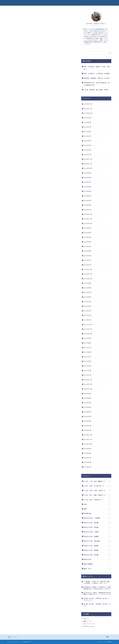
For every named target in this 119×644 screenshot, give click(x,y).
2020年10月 (88, 389)
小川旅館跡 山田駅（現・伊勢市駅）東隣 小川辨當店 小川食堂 (97, 582)
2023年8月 (88, 233)
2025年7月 (88, 127)
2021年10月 (88, 334)
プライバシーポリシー (15, 642)
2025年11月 (88, 109)
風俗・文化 (97, 569)
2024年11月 (88, 164)
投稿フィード (87, 621)
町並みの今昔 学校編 (97, 527)
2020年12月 (88, 380)
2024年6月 (88, 187)
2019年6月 (88, 462)
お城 (97, 504)
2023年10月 (88, 224)
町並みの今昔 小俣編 (97, 532)
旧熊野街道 (97, 513)
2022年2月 (88, 315)
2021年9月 (88, 338)
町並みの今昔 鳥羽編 (97, 555)
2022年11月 (88, 274)
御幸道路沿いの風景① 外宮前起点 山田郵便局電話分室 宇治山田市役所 (97, 588)
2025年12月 (88, 104)
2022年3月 (88, 311)
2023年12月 (88, 214)
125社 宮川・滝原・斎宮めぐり (97, 495)
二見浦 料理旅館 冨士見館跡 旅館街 (97, 90)
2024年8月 (88, 178)
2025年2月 (88, 150)
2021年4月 (88, 361)
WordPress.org (88, 626)
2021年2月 (88, 371)
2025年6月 (88, 132)
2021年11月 (88, 329)
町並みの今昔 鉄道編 (97, 550)
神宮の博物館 (97, 564)
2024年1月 (88, 210)
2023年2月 (88, 260)
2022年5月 (88, 302)
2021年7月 (88, 348)
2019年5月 (88, 467)
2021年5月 (88, 357)
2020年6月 (88, 407)
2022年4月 (88, 306)
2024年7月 (88, 182)
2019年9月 (88, 449)
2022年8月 (88, 288)
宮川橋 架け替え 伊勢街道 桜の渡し (96, 598)
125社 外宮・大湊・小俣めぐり (97, 491)
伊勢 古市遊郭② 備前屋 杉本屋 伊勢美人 (97, 68)
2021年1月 (88, 375)
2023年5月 (88, 247)
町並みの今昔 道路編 (97, 546)
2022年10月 (88, 279)
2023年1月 (88, 265)
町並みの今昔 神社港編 (97, 541)
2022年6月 (88, 297)
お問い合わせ (26, 642)
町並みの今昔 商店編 (97, 523)
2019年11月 (88, 440)
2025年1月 (88, 155)
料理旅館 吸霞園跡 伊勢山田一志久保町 (97, 78)
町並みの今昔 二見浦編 (97, 518)
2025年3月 (88, 145)
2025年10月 (88, 113)
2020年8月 (88, 398)
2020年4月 (88, 417)
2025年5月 (88, 136)
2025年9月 (88, 118)
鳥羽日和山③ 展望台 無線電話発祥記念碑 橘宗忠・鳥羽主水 (98, 594)
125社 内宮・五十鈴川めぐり (97, 486)
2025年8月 (88, 122)
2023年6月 (88, 242)
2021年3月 (88, 366)
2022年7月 (88, 292)
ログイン (86, 619)
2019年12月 (88, 435)
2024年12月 (88, 159)
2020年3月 (88, 421)
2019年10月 (88, 444)
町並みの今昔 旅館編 (97, 536)
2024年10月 (88, 168)
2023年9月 (88, 228)
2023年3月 (88, 256)
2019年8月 (88, 453)
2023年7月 (88, 237)
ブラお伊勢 (59, 3)
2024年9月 (88, 173)
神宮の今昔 (97, 559)
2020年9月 (88, 394)
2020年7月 (88, 403)
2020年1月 (88, 430)
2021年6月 (88, 352)
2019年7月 (88, 458)
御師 (97, 509)
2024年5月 (88, 191)
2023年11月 (88, 219)
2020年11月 (88, 384)
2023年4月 (88, 251)
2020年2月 (88, 426)
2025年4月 (88, 141)
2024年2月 (88, 205)
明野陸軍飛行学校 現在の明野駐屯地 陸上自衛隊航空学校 (97, 84)
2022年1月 (88, 320)
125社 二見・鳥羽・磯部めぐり (97, 481)
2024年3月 (88, 201)
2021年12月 (88, 325)
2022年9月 (88, 283)
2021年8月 (88, 343)
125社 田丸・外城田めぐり (97, 500)
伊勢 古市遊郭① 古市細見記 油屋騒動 (97, 74)
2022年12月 (88, 270)
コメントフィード (89, 624)
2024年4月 (88, 196)
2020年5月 (88, 412)
